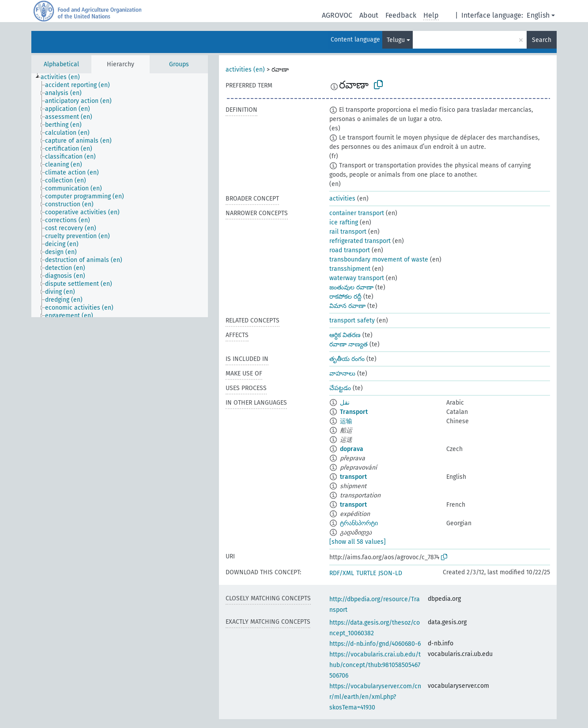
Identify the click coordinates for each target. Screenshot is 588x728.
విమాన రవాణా (347, 306)
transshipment (350, 269)
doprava (352, 449)
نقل (345, 403)
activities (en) (245, 70)
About (369, 15)
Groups (179, 64)
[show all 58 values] (358, 542)
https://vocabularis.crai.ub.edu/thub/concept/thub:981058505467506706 (375, 665)
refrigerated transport (360, 241)
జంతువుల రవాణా (351, 287)
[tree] (120, 195)
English (538, 15)
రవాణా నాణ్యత (349, 344)
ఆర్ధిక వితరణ (345, 335)
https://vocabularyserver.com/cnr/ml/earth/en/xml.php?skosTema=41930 (375, 697)
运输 (346, 421)
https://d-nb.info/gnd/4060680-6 (375, 644)
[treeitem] (64, 77)
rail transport (348, 232)
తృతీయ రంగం (347, 359)
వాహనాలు (342, 373)
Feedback (401, 15)
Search (542, 40)
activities (342, 199)
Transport (354, 412)
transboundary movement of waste (379, 260)
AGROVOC (337, 15)
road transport (350, 250)
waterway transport (357, 278)
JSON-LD (390, 573)
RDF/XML (342, 573)
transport (353, 477)
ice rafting (344, 222)
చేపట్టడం (340, 388)
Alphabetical (61, 64)
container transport (357, 213)
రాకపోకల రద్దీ (345, 297)
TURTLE (366, 573)
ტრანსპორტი (359, 523)
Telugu (396, 40)
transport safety (352, 320)
